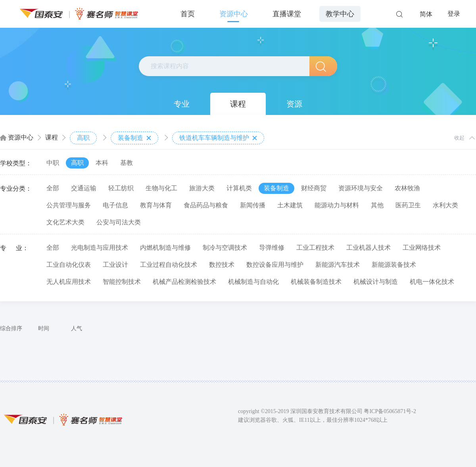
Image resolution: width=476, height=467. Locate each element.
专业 (182, 104)
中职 (53, 163)
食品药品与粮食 (206, 205)
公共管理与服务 (69, 205)
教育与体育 (156, 205)
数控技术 (222, 265)
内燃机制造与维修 (165, 248)
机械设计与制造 (376, 282)
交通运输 (84, 188)
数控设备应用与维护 (275, 265)
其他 (377, 205)
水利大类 (445, 205)
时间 (44, 328)
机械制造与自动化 (253, 282)
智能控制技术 (122, 282)
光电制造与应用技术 (100, 248)
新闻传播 (253, 205)
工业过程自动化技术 (169, 265)
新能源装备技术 (394, 265)
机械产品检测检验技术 (184, 282)
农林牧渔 (407, 188)
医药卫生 (408, 205)
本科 (102, 163)
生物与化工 (161, 188)
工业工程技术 (315, 248)
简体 (426, 14)
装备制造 (134, 138)
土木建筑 (290, 205)
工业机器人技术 (369, 248)
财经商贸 (314, 188)
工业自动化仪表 (69, 265)
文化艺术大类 (65, 222)
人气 (77, 328)
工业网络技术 (422, 248)
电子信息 (115, 205)
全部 (53, 188)
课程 (238, 104)
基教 (127, 163)
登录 (454, 14)
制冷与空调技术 (225, 248)
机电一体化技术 (432, 282)
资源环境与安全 (361, 188)
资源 (294, 104)
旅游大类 (202, 188)
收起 (459, 138)
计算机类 (239, 188)
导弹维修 (272, 248)
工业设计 (115, 265)
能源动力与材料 (337, 205)
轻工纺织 (121, 188)
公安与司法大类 (119, 222)
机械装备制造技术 (316, 282)
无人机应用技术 (69, 282)
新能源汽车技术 (338, 265)
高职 (83, 138)
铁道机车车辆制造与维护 (218, 138)
